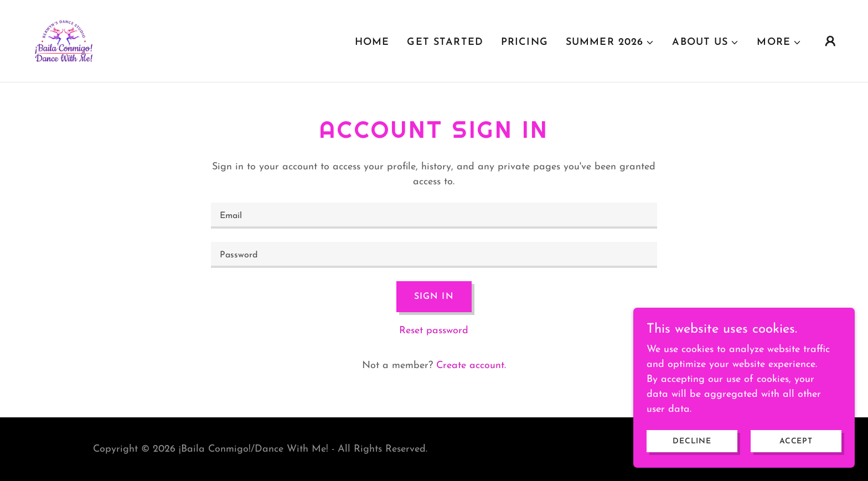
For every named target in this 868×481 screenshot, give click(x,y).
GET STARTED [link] (445, 42)
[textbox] (434, 216)
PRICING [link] (525, 42)
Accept (796, 441)
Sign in (434, 297)
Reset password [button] (434, 331)
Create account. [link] (471, 366)
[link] (63, 40)
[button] (610, 43)
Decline (692, 441)
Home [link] (372, 42)
